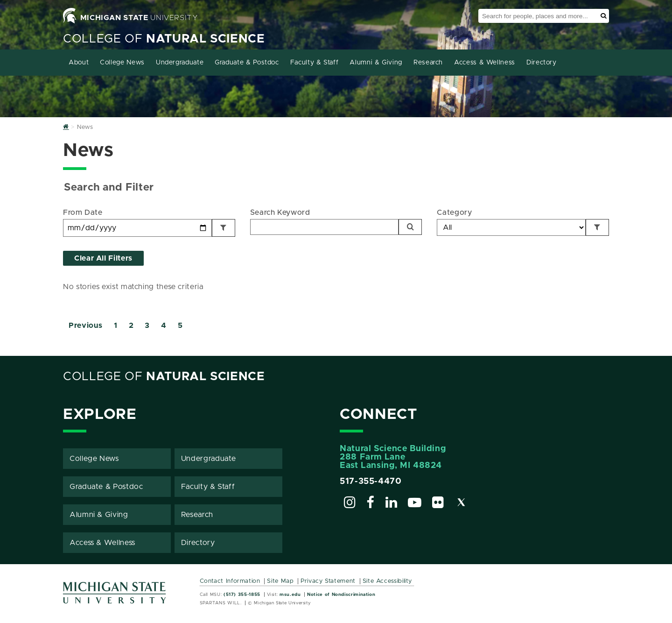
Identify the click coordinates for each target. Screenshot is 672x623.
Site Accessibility (388, 581)
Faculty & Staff (315, 63)
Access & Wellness (485, 63)
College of (164, 39)
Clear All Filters (103, 258)
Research (428, 63)
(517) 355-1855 (242, 595)
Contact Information (230, 581)
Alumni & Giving (376, 63)
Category (454, 212)
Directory (542, 63)
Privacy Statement (328, 581)
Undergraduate (180, 63)
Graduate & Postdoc (247, 63)
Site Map (280, 581)
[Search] (410, 227)
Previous (86, 326)
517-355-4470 (371, 481)
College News (122, 63)
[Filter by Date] (224, 228)
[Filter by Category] (597, 227)
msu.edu (290, 595)
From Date (83, 212)
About (79, 63)
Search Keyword (280, 212)
